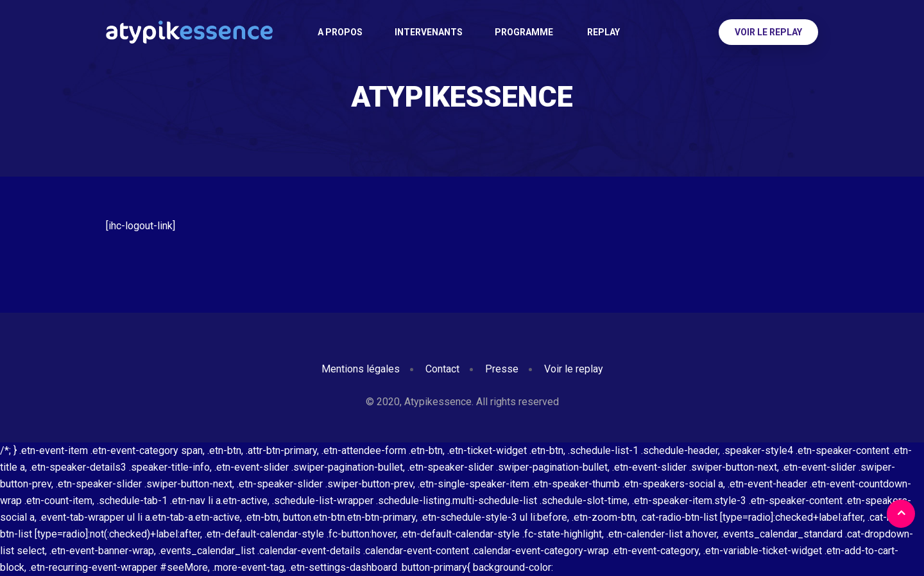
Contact (442, 369)
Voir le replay (768, 32)
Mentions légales (361, 369)
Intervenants (429, 32)
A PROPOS (340, 32)
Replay (603, 32)
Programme (524, 32)
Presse (502, 369)
